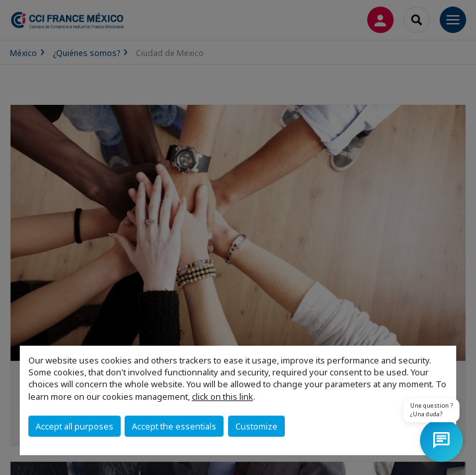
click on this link (223, 396)
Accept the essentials (174, 426)
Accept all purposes (74, 426)
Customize (256, 426)
